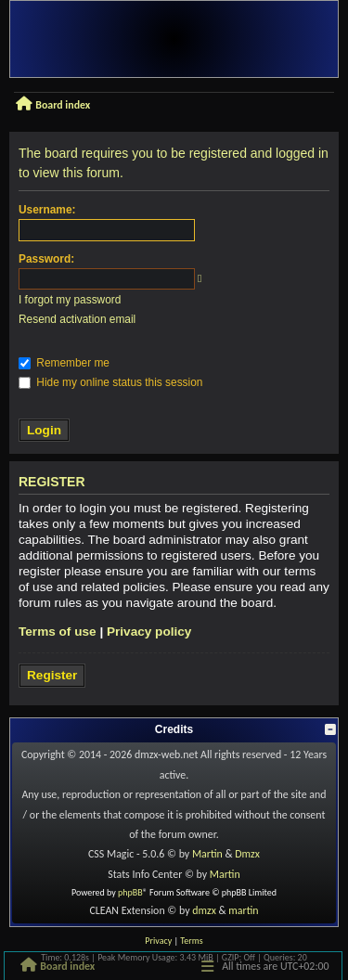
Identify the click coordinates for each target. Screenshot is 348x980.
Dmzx (247, 854)
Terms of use (58, 632)
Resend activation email (77, 319)
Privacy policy (149, 632)
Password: (46, 259)
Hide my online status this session (110, 382)
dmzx (204, 910)
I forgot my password (70, 300)
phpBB (130, 892)
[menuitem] (158, 941)
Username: (47, 210)
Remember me (64, 363)
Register (52, 675)
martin (243, 910)
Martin (207, 854)
